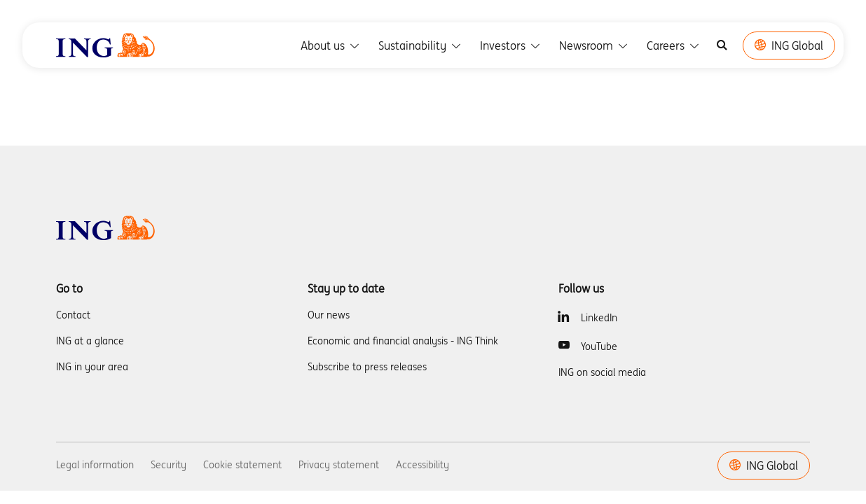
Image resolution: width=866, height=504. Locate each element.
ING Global (789, 45)
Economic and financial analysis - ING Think (403, 341)
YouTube (599, 346)
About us (331, 45)
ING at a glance (90, 341)
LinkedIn (599, 318)
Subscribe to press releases (367, 367)
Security (169, 465)
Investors (511, 45)
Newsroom (594, 45)
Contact (73, 315)
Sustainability (421, 45)
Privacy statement (339, 465)
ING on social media (602, 372)
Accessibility (422, 465)
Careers (674, 45)
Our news (329, 315)
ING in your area (92, 367)
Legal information (95, 465)
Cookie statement (242, 465)
